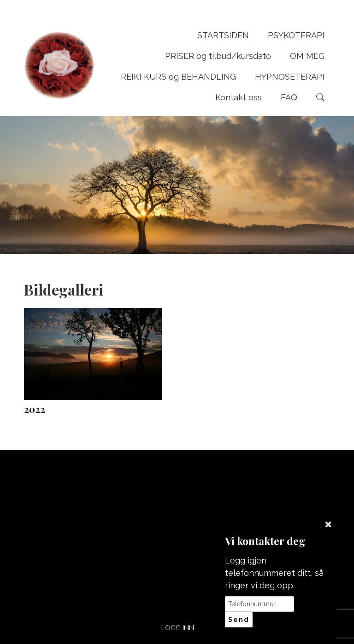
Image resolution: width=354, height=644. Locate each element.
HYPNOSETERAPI (290, 77)
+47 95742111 (138, 498)
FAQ (289, 97)
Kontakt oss (239, 97)
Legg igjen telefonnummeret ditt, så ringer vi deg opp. (274, 573)
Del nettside (295, 489)
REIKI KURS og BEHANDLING (178, 77)
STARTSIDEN (223, 35)
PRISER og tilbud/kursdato (218, 56)
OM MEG (307, 56)
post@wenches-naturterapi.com (216, 503)
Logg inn (177, 627)
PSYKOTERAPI (296, 35)
